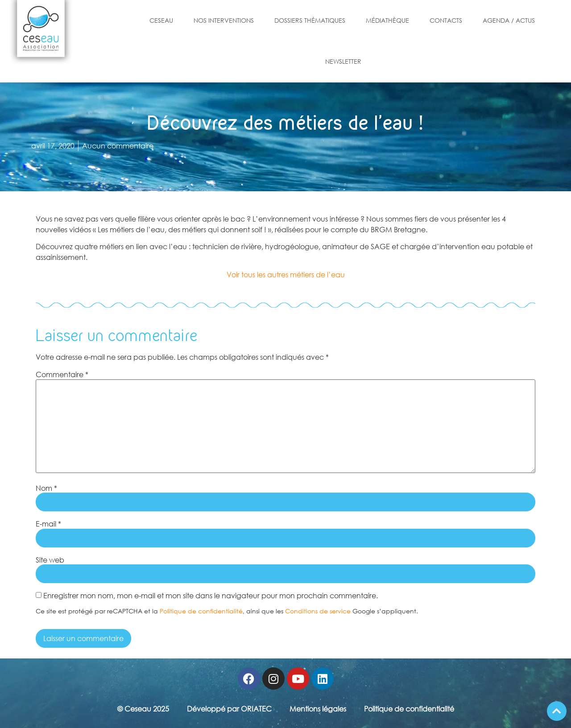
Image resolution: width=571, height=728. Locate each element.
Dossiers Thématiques (310, 20)
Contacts (446, 20)
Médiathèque (387, 20)
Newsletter (343, 61)
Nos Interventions (224, 20)
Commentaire (62, 374)
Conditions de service (318, 611)
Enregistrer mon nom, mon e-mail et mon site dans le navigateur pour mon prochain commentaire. (211, 596)
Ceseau (161, 20)
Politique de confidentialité (201, 611)
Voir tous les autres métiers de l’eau (286, 275)
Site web (50, 560)
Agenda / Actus (509, 20)
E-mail (48, 524)
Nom (46, 488)
